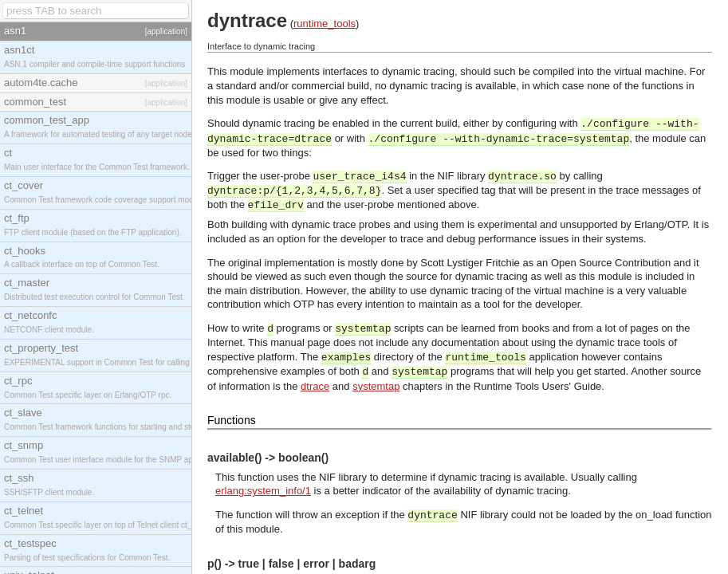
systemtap (376, 386)
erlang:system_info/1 (263, 491)
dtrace (315, 386)
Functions (232, 420)
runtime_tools (325, 24)
